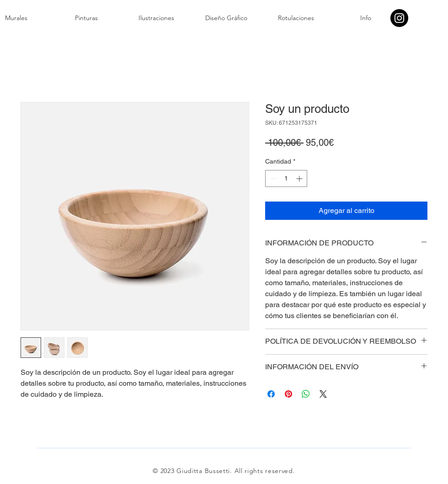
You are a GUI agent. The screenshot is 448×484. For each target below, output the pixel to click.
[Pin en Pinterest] (288, 394)
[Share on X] (323, 394)
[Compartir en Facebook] (271, 394)
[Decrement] (272, 178)
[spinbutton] (286, 178)
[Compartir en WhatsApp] (306, 394)
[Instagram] (399, 18)
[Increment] (300, 178)
